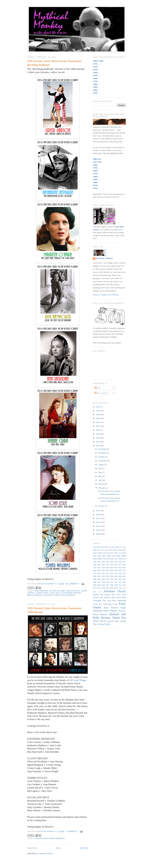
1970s (95, 81)
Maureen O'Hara (52, 595)
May (100, 476)
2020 (98, 430)
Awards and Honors (102, 595)
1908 (124, 547)
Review (106, 618)
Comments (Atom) (45, 853)
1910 (99, 550)
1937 (116, 559)
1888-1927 (97, 159)
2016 (98, 446)
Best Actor (116, 595)
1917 (95, 553)
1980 (95, 576)
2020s (95, 188)
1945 (116, 562)
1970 (120, 571)
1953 (116, 565)
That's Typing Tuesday (102, 624)
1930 (118, 556)
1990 (103, 579)
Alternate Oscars (115, 591)
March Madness (35, 595)
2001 (116, 582)
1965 (99, 570)
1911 (103, 550)
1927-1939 (97, 162)
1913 (111, 550)
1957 (99, 568)
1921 (112, 553)
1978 (120, 574)
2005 (99, 585)
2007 (108, 585)
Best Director (105, 597)
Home (58, 848)
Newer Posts (32, 848)
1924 (124, 553)
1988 (95, 579)
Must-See (122, 611)
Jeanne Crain (42, 593)
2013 (98, 518)
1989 (99, 579)
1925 (95, 556)
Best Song (107, 601)
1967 (108, 571)
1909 (95, 550)
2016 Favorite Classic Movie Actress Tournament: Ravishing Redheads (55, 63)
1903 (106, 547)
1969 (116, 571)
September (103, 461)
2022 (98, 422)
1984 (111, 576)
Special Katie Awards (117, 621)
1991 (107, 579)
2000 (112, 582)
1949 (99, 565)
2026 (98, 407)
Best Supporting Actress (108, 604)
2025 (98, 411)
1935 (108, 559)
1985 (116, 576)
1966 (103, 571)
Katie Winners (110, 611)
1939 (124, 559)
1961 (116, 568)
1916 (124, 550)
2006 (103, 585)
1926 (99, 556)
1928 (108, 556)
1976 (111, 574)
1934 (104, 559)
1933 (100, 559)
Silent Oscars (100, 621)
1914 (115, 550)
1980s (95, 84)
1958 (103, 568)
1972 (95, 574)
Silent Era (119, 618)
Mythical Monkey (105, 258)
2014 (98, 514)
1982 (103, 576)
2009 (98, 534)
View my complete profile (106, 295)
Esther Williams (57, 591)
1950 (103, 565)
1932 (95, 559)
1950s (95, 75)
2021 (98, 426)
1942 (103, 562)
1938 (120, 559)
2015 (98, 511)
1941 (99, 562)
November (103, 453)
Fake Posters (73, 591)
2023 (98, 418)
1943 (108, 562)
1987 (124, 576)
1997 (99, 582)
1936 (112, 559)
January (102, 506)
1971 (124, 571)
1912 (107, 550)
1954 (120, 565)
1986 (120, 576)
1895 (98, 547)
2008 (112, 585)
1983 (107, 576)
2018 (98, 438)
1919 (104, 553)
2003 (124, 582)
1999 (108, 582)
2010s (95, 93)
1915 (120, 550)
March (101, 484)
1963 (124, 568)
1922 (116, 553)
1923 (120, 553)
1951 (107, 565)
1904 (110, 547)
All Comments (102, 393)
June (100, 472)
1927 (104, 556)
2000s (95, 90)
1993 (116, 579)
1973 (99, 574)
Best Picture (116, 597)
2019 (98, 434)
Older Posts (84, 848)
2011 (98, 526)
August (101, 465)
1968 (112, 571)
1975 (107, 574)
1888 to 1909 (98, 61)
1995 (124, 579)
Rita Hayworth (68, 595)
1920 (108, 553)
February (102, 488)
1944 (112, 562)
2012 (98, 522)
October (102, 457)
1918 (100, 553)
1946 (120, 562)
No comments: (73, 584)
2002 (120, 582)
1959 (107, 568)
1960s (95, 78)
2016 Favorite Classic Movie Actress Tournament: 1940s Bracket (55, 610)
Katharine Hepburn (72, 593)
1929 (113, 556)
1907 (121, 547)
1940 (95, 562)
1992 (111, 579)
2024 (98, 414)
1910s (95, 64)
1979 (124, 574)
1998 (103, 582)
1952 (111, 565)
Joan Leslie (56, 593)
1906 (117, 547)
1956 (95, 568)
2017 (98, 442)
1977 (116, 574)
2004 (95, 585)
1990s (95, 87)
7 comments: (72, 831)
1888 (95, 547)
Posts (98, 388)
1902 (102, 547)
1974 (103, 574)
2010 (98, 530)
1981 (99, 576)
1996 (95, 582)
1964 (95, 571)
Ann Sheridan (41, 591)
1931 (123, 556)
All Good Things (78, 680)
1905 (113, 547)
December (103, 449)
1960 (111, 568)
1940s (95, 73)
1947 (124, 562)
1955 (124, 565)
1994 (120, 579)
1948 (95, 565)
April (101, 480)
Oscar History (100, 614)
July (100, 468)
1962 (120, 568)
